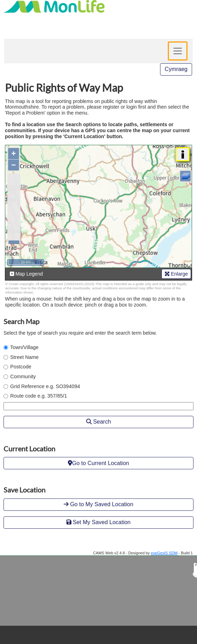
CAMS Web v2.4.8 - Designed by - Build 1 (143, 553)
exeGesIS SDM (164, 553)
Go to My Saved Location (99, 504)
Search (99, 422)
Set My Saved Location (99, 522)
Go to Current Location (99, 463)
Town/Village (24, 347)
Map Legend (26, 274)
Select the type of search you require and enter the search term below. (80, 333)
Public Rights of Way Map (64, 88)
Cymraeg (176, 69)
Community (23, 376)
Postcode (21, 367)
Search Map (21, 321)
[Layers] (185, 176)
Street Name (24, 357)
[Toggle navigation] (178, 51)
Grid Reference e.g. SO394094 (45, 386)
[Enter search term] (99, 406)
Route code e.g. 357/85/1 (39, 396)
